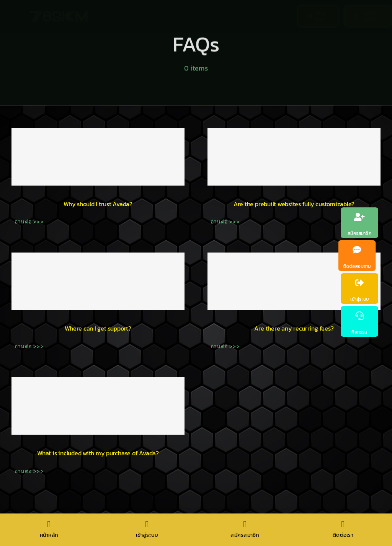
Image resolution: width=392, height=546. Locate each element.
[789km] (59, 13)
